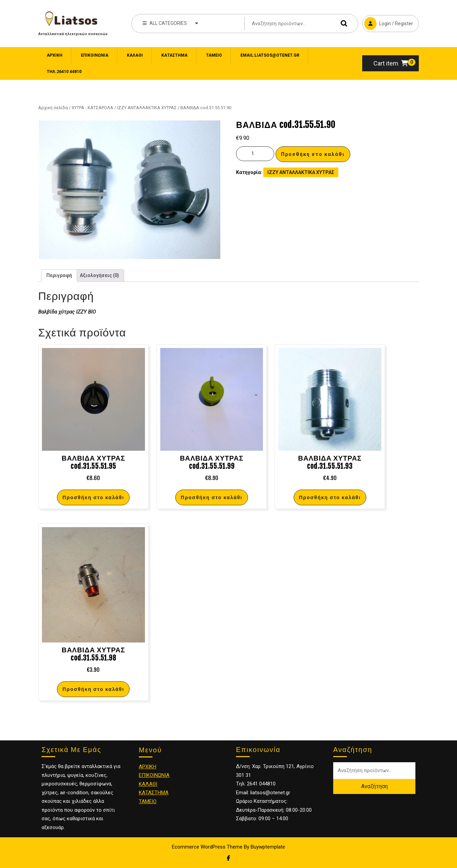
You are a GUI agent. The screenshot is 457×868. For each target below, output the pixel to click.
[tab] (59, 276)
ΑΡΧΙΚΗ (148, 767)
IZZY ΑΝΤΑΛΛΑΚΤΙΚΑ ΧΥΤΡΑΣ (147, 108)
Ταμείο (214, 55)
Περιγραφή (59, 275)
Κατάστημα (174, 55)
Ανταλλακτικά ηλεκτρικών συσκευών (73, 34)
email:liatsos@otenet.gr (270, 55)
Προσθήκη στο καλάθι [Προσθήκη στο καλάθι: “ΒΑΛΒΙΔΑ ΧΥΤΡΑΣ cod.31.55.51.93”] (330, 497)
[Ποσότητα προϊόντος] (255, 154)
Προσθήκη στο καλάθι (313, 154)
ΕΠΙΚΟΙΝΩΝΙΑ (95, 55)
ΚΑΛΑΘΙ (148, 784)
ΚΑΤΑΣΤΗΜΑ (154, 793)
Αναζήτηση (342, 23)
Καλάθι (135, 55)
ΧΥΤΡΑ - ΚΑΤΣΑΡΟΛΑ (92, 108)
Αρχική (55, 55)
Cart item (391, 63)
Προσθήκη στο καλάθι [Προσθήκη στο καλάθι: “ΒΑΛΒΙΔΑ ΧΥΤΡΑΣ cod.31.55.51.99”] (212, 497)
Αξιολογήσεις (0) (99, 275)
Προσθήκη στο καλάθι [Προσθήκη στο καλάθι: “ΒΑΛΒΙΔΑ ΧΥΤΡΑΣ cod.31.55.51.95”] (93, 497)
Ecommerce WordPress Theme (207, 847)
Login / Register (388, 23)
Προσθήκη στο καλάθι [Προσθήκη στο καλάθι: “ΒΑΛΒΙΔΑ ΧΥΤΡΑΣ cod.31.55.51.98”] (93, 689)
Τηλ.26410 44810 (64, 72)
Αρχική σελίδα (53, 108)
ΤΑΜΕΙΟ (148, 801)
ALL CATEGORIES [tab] (170, 23)
